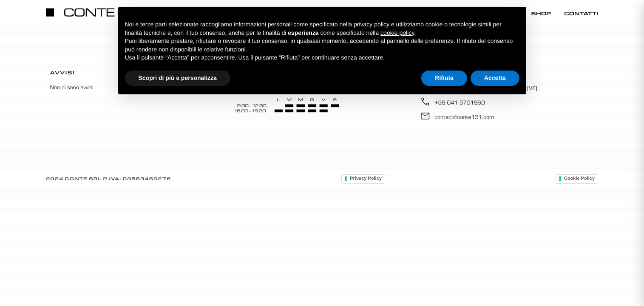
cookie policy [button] (397, 33)
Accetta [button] (495, 78)
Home (372, 13)
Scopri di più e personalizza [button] (178, 78)
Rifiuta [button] (444, 78)
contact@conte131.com (457, 116)
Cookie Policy (579, 178)
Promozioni (496, 13)
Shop (541, 13)
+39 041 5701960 (453, 102)
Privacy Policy (366, 178)
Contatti (581, 13)
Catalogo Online (427, 13)
